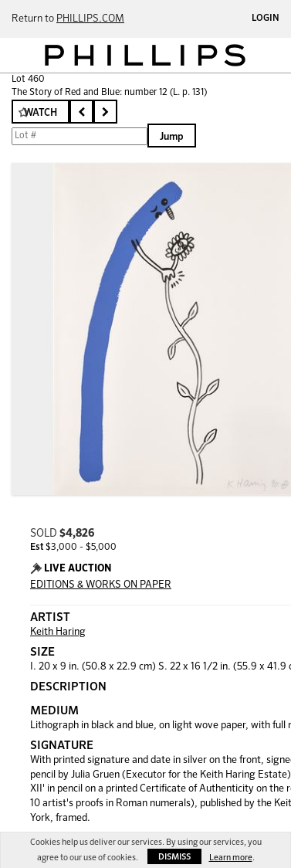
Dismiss (174, 857)
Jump (172, 137)
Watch (41, 113)
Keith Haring (58, 632)
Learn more (231, 858)
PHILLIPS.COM (90, 19)
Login (266, 19)
